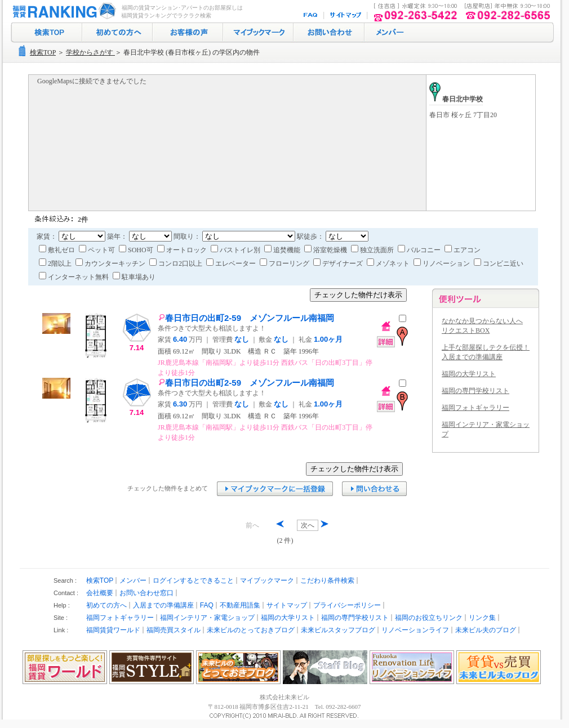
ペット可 (98, 250)
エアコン (463, 250)
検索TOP (43, 52)
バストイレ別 (236, 250)
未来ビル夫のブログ (486, 630)
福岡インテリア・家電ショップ (207, 618)
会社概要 (100, 593)
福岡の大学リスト (469, 374)
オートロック (183, 250)
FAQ (312, 15)
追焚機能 (283, 250)
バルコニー (420, 250)
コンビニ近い (499, 263)
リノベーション (443, 263)
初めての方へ (117, 33)
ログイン (389, 33)
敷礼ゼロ (58, 250)
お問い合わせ (329, 33)
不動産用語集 (240, 605)
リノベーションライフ (415, 630)
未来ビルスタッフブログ (338, 630)
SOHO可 (137, 250)
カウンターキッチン (111, 263)
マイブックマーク (258, 33)
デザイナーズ (339, 263)
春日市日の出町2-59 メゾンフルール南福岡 (246, 318)
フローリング (285, 263)
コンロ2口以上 (177, 263)
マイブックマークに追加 (275, 489)
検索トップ (46, 33)
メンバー (133, 580)
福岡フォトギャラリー (475, 408)
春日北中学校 (456, 99)
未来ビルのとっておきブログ (251, 630)
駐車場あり (134, 277)
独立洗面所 (373, 250)
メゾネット (389, 263)
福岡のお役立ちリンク (429, 618)
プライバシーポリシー (347, 605)
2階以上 (56, 263)
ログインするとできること (193, 580)
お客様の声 (188, 33)
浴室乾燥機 (326, 250)
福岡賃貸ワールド (113, 630)
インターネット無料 (75, 277)
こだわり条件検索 (327, 580)
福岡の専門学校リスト (475, 391)
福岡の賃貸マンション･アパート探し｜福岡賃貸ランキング (62, 11)
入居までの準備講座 (163, 605)
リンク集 (482, 618)
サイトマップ (346, 15)
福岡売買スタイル (174, 630)
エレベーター (232, 263)
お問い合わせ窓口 (146, 593)
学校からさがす (90, 52)
